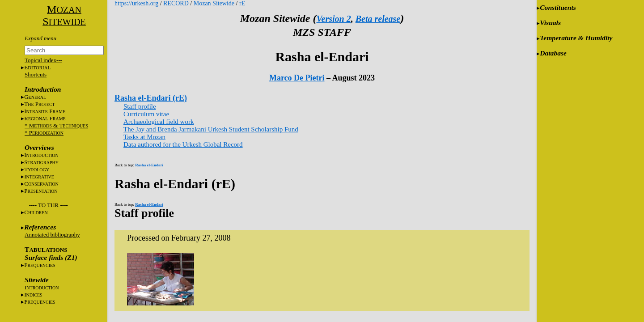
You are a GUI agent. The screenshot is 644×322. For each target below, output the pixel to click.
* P (44, 133)
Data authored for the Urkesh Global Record (183, 144)
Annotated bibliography (52, 235)
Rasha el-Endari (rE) (151, 98)
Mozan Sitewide (214, 3)
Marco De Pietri (297, 78)
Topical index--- (43, 60)
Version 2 (333, 19)
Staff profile (140, 106)
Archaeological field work (159, 122)
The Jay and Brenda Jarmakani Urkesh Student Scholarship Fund (211, 129)
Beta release (378, 19)
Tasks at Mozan (144, 137)
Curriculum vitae (146, 114)
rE (242, 3)
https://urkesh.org (136, 3)
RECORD (176, 3)
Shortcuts (36, 74)
